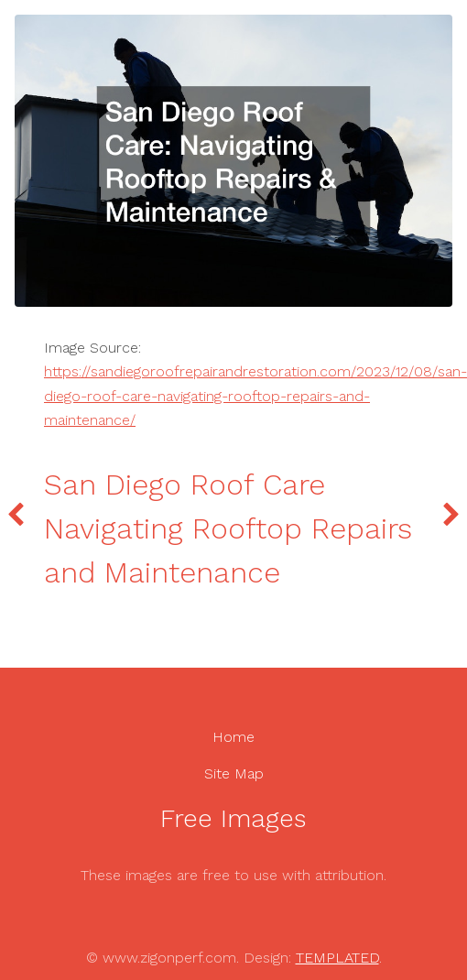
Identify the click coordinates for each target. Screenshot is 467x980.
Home (233, 737)
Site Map (234, 773)
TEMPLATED (337, 958)
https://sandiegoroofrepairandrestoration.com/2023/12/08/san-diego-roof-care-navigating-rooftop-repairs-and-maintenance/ (255, 396)
